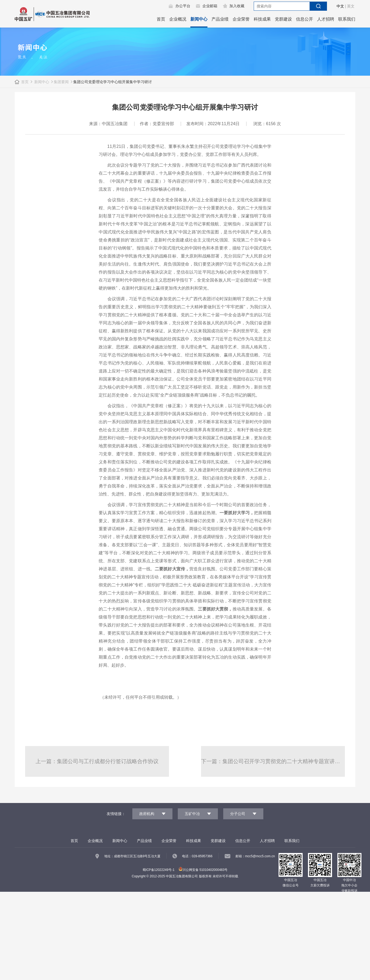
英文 (351, 6)
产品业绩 (220, 19)
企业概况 (178, 19)
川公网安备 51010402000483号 (203, 870)
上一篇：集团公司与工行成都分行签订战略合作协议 (97, 761)
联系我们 (347, 19)
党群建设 (283, 19)
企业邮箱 (210, 6)
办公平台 (183, 6)
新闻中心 (199, 19)
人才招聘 (326, 19)
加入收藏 (237, 6)
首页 (161, 19)
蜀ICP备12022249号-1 (159, 870)
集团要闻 (61, 82)
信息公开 (305, 19)
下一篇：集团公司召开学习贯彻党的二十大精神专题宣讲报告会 (273, 761)
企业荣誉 (241, 19)
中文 (340, 6)
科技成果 (262, 19)
